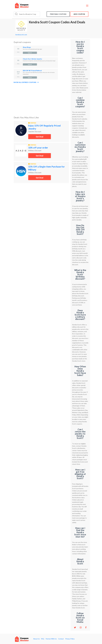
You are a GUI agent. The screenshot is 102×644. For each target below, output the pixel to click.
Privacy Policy (70, 639)
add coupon (79, 14)
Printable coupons (58, 14)
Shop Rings (27, 47)
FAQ (43, 639)
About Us (36, 639)
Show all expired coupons (26, 82)
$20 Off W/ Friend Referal (32, 71)
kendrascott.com (21, 35)
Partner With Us (51, 639)
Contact (61, 639)
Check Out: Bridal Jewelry (32, 59)
